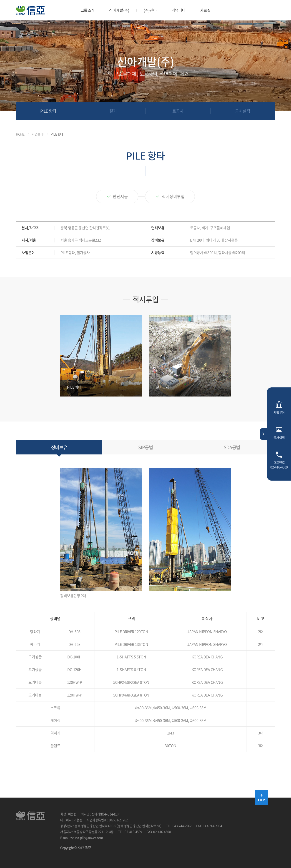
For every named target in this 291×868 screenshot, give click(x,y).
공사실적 (243, 111)
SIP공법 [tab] (146, 447)
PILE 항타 (48, 111)
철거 (113, 111)
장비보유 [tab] (59, 447)
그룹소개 (88, 10)
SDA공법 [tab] (232, 447)
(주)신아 (150, 10)
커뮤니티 (178, 10)
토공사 (178, 111)
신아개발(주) (119, 10)
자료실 (205, 10)
